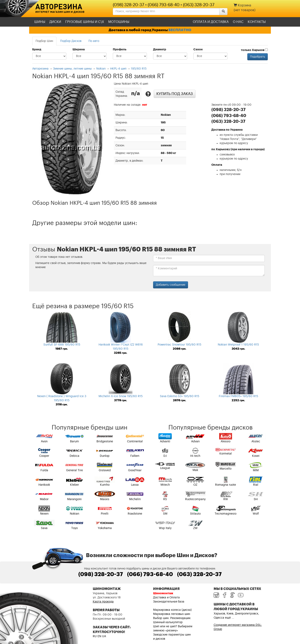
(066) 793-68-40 (164, 5)
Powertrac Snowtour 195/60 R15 (179, 345)
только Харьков (254, 50)
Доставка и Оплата (166, 598)
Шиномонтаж (163, 593)
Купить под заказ (175, 94)
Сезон (198, 50)
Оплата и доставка (211, 22)
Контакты (257, 22)
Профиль (120, 50)
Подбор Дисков (71, 41)
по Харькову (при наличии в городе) (238, 149)
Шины (40, 22)
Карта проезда (103, 602)
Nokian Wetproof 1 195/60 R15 (238, 345)
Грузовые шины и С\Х (85, 22)
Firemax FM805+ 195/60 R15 (238, 396)
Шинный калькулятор (168, 622)
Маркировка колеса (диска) (172, 610)
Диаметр (160, 50)
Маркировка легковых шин (172, 614)
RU (95, 636)
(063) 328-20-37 (199, 5)
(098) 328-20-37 (129, 5)
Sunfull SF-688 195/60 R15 (62, 345)
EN (99, 636)
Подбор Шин (44, 41)
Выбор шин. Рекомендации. (172, 618)
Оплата (217, 165)
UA (104, 636)
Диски (55, 22)
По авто (94, 41)
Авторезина (59, 6)
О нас (238, 22)
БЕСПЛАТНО (180, 30)
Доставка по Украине (227, 130)
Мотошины (119, 22)
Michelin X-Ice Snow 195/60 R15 (121, 396)
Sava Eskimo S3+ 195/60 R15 (180, 396)
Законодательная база (169, 602)
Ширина (79, 50)
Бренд (37, 50)
